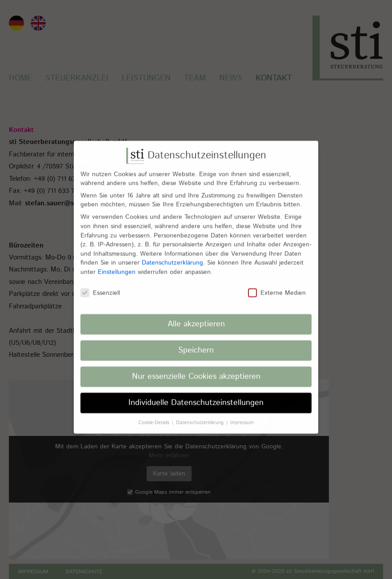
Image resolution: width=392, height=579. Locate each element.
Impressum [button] (242, 416)
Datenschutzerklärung (172, 256)
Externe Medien (277, 287)
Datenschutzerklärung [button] (201, 416)
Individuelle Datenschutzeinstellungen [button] (196, 396)
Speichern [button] (196, 344)
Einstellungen (117, 266)
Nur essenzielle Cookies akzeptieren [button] (196, 370)
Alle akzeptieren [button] (196, 318)
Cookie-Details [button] (155, 416)
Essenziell (100, 287)
